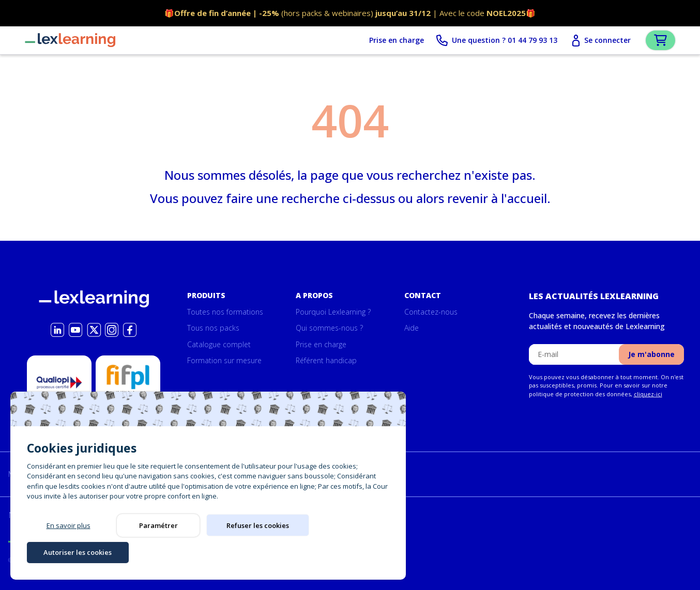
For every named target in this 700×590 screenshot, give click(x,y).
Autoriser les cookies (338, 552)
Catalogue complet (219, 344)
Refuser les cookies (248, 552)
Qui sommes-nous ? (329, 328)
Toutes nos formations (225, 312)
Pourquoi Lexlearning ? (333, 312)
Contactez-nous (431, 312)
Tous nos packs (213, 328)
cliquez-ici (648, 394)
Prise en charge (387, 42)
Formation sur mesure (224, 361)
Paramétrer (158, 552)
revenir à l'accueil (497, 200)
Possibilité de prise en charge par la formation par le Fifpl (128, 405)
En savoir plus (69, 552)
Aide (412, 328)
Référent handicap (326, 361)
